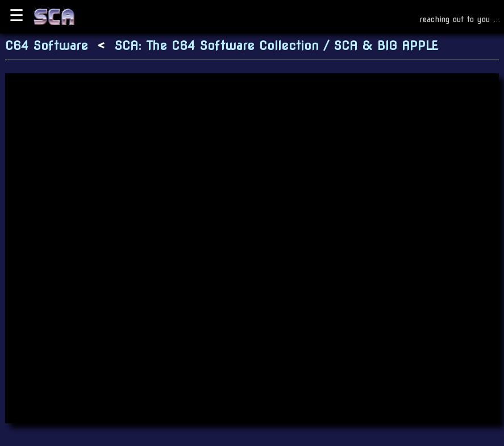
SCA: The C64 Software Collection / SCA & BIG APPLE (276, 46)
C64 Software (47, 46)
